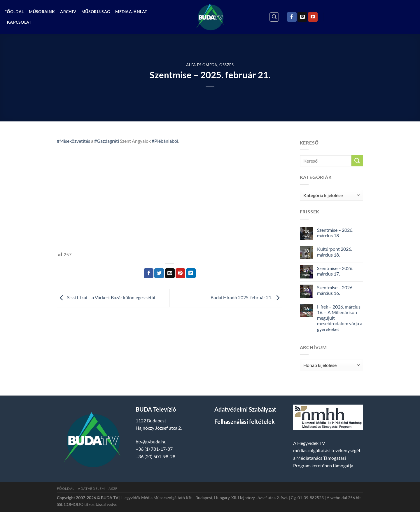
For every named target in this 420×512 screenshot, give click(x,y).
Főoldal (14, 12)
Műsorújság (96, 12)
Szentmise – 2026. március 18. (335, 233)
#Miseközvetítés (73, 141)
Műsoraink (42, 12)
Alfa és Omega (202, 65)
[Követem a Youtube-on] (313, 17)
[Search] (274, 17)
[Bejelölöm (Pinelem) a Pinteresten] (180, 273)
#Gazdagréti (107, 141)
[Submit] (357, 161)
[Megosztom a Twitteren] (159, 273)
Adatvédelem (91, 489)
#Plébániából (165, 141)
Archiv (68, 12)
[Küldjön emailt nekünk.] (302, 17)
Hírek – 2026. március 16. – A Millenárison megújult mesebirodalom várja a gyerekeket (340, 318)
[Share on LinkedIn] (191, 273)
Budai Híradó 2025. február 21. (246, 298)
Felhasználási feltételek (245, 422)
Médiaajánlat (131, 12)
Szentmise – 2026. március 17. (335, 271)
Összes (227, 65)
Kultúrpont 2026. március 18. (335, 252)
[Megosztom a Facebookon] (149, 273)
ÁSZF (113, 489)
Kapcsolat (19, 22)
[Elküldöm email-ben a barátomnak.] (170, 273)
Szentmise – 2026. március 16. (335, 290)
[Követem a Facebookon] (292, 17)
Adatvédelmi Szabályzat (245, 409)
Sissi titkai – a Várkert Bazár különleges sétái (106, 298)
